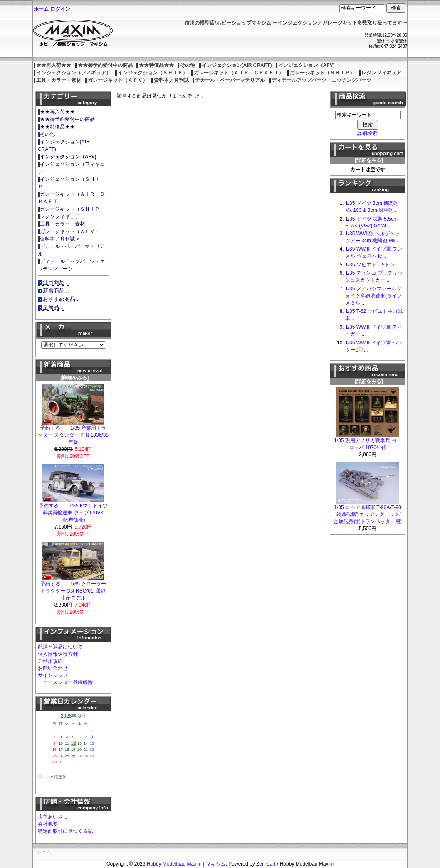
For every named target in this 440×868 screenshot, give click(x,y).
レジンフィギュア (381, 73)
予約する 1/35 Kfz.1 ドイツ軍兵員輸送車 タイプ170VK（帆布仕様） (73, 510)
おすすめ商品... (61, 299)
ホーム (41, 9)
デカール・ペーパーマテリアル (230, 80)
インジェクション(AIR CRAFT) (237, 65)
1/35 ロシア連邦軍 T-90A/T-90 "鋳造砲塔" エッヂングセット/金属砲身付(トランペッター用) (368, 512)
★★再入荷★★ (54, 65)
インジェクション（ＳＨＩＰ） (153, 73)
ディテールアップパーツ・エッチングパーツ (321, 80)
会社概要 (48, 824)
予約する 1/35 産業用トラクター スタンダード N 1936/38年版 (73, 433)
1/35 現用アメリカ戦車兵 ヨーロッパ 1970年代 (368, 441)
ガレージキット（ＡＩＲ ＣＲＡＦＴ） (239, 73)
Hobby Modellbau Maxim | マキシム (186, 864)
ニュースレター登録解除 (65, 682)
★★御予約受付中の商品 (105, 65)
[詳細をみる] (73, 375)
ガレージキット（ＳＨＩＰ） (322, 73)
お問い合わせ (53, 668)
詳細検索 (367, 133)
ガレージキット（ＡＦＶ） (118, 80)
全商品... (53, 307)
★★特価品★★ (156, 65)
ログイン (60, 9)
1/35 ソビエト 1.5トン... (372, 265)
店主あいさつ (53, 817)
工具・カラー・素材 (59, 80)
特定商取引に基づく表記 (65, 831)
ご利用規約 (50, 661)
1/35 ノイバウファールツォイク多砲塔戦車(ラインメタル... (373, 296)
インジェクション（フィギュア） (74, 73)
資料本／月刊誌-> (60, 239)
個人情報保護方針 (58, 654)
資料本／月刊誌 (171, 80)
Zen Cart (266, 864)
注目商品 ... (57, 282)
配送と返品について (60, 647)
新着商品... (56, 291)
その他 (188, 65)
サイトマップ (53, 675)
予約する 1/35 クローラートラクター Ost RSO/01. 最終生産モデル (73, 588)
